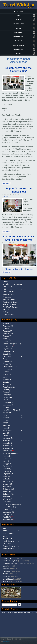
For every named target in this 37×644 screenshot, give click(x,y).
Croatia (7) (7, 364)
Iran (4, 566)
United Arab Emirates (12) (13, 504)
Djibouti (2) (7, 372)
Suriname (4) (8, 481)
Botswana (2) (9, 346)
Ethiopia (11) (7, 385)
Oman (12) (7, 458)
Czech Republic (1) (10, 367)
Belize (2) (6, 339)
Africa (18, 20)
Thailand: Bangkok (10, 561)
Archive (6, 312)
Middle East (18, 32)
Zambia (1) (8, 517)
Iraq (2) (6, 423)
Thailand (6, 497)
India (5, 415)
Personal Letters (9, 299)
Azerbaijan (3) (8, 334)
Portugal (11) (8, 466)
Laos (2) (6, 433)
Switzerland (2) (9, 489)
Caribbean (19, 41)
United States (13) (9, 507)
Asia (18, 16)
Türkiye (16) (7, 499)
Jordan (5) (7, 428)
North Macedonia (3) (11, 453)
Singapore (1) (8, 474)
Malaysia (6, 441)
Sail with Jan (8, 287)
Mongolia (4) (8, 443)
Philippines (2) (8, 464)
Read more (7, 183)
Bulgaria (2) (7, 349)
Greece (5, 400)
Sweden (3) (7, 486)
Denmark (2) (8, 369)
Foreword (6, 282)
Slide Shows (7, 289)
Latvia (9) (6, 436)
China (5, 359)
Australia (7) (8, 331)
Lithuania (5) (8, 438)
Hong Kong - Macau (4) (12, 410)
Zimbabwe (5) (9, 520)
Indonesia (7, 418)
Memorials (7, 297)
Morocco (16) (8, 446)
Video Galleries (8, 294)
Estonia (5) (7, 382)
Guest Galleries (9, 315)
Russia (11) (7, 471)
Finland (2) (7, 390)
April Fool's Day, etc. (10, 307)
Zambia (6, 574)
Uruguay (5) (7, 509)
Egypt (5, 377)
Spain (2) (6, 476)
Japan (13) (7, 425)
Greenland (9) (8, 402)
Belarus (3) (7, 336)
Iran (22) (6, 420)
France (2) (7, 392)
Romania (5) (7, 469)
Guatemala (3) (8, 405)
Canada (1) (7, 354)
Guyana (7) (7, 407)
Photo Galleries (9, 292)
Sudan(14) (7, 479)
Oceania (18, 54)
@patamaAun (6, 642)
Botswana (7, 576)
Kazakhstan (7, 430)
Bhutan (6, 582)
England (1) (7, 379)
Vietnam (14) (8, 515)
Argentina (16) (8, 326)
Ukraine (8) (7, 502)
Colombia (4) (8, 362)
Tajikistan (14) (8, 494)
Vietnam (5, 197)
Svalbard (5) (7, 484)
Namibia (6, 569)
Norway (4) (7, 456)
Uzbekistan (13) (9, 512)
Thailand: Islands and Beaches (14, 563)
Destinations (19, 11)
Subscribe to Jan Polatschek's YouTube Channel (19, 612)
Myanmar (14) (8, 448)
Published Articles (10, 302)
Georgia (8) (7, 395)
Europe (18, 28)
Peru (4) (6, 461)
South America (18, 49)
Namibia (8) (8, 451)
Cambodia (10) (8, 351)
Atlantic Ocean (19, 24)
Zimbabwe (7, 571)
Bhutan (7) (7, 341)
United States (8, 579)
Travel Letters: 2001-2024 (12, 284)
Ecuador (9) (7, 374)
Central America (19, 45)
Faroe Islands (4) (9, 387)
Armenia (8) (7, 328)
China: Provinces (9, 558)
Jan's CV (6, 310)
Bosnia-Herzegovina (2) (12, 344)
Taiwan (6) (7, 492)
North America (19, 37)
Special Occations (9, 304)
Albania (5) (7, 323)
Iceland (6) (7, 413)
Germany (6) (8, 397)
